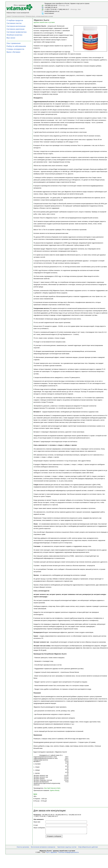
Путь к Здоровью (52, 854)
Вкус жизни (11, 38)
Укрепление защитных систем (67, 848)
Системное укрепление (16, 29)
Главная (9, 16)
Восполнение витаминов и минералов (43, 848)
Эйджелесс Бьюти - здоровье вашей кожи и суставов (39, 16)
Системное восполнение (18, 16)
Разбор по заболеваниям (16, 46)
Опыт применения (14, 43)
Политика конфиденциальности (68, 854)
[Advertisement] (65, 862)
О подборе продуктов (15, 20)
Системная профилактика (17, 32)
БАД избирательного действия (88, 848)
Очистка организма (23, 848)
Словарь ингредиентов (15, 49)
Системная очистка (14, 23)
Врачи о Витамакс (14, 52)
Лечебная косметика (14, 35)
